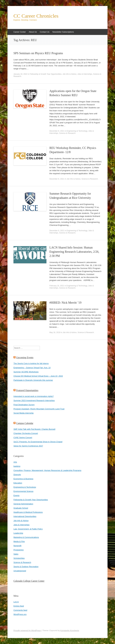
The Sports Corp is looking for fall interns (31, 363)
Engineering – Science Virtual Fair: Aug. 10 (32, 368)
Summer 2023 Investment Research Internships (34, 400)
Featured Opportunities (27, 390)
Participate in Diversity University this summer (33, 380)
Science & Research (67, 133)
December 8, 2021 (57, 131)
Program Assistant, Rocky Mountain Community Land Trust (39, 409)
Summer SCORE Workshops (26, 372)
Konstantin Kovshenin (70, 630)
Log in (16, 602)
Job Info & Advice (69, 74)
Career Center (20, 32)
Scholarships (19, 558)
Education (18, 483)
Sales (16, 554)
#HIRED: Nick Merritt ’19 (65, 303)
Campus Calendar (25, 423)
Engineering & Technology (77, 131)
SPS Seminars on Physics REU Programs (38, 53)
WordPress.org (20, 614)
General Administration (23, 504)
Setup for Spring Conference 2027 (28, 446)
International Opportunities (25, 516)
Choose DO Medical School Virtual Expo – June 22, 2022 (38, 376)
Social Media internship (24, 413)
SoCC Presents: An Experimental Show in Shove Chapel (38, 442)
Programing (18, 550)
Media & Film (19, 541)
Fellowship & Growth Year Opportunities (46, 74)
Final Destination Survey (24, 405)
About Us (33, 32)
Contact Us (45, 32)
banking (17, 466)
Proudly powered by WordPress (27, 630)
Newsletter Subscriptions (63, 32)
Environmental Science (23, 491)
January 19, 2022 (20, 74)
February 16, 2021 (57, 286)
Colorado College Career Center (29, 581)
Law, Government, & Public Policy (28, 529)
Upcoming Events (25, 357)
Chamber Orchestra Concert (26, 433)
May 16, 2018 (55, 332)
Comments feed (20, 610)
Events (16, 495)
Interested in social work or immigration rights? (34, 396)
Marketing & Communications (26, 537)
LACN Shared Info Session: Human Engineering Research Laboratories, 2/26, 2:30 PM (74, 252)
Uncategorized (20, 571)
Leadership (18, 533)
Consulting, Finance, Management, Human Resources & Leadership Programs (47, 470)
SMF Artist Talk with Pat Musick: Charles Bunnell (34, 429)
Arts (15, 462)
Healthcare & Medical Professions (28, 512)
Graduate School (21, 508)
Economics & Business (23, 479)
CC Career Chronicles (36, 16)
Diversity (17, 475)
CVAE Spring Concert (23, 438)
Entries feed (19, 606)
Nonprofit (17, 546)
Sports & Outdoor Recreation (26, 567)
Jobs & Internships (85, 74)
